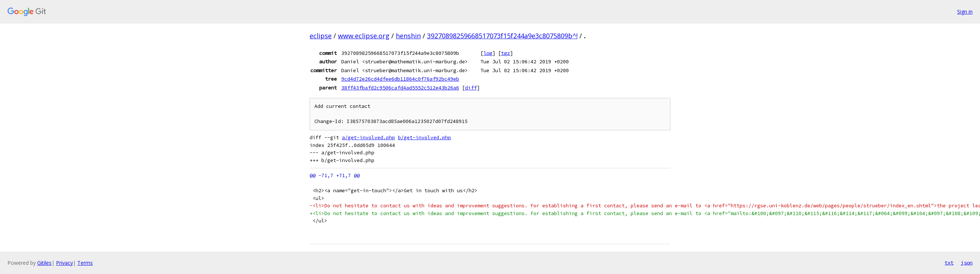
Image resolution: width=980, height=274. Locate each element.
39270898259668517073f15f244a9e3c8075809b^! (502, 36)
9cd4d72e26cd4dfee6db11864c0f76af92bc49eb (400, 79)
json (967, 263)
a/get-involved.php (369, 138)
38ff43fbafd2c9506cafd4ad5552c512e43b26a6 (400, 88)
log (488, 53)
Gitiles (44, 263)
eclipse (321, 36)
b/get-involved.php (424, 138)
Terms (85, 263)
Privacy (64, 263)
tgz (505, 53)
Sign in (965, 12)
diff (471, 88)
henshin (408, 36)
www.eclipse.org (364, 36)
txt (949, 263)
